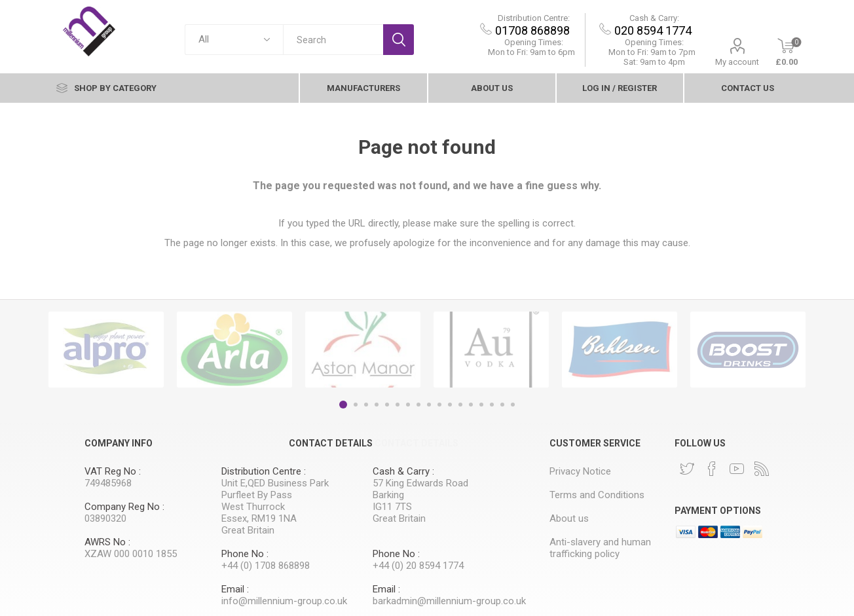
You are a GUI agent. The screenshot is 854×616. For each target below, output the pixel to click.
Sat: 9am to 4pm (655, 62)
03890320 (105, 518)
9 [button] (429, 405)
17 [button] (513, 405)
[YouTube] (737, 469)
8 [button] (418, 405)
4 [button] (377, 405)
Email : (235, 589)
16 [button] (502, 405)
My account (738, 62)
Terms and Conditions (597, 495)
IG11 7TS (392, 507)
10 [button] (439, 405)
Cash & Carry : (403, 471)
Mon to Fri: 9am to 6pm (533, 52)
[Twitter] (687, 469)
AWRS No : (107, 542)
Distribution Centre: (534, 18)
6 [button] (398, 405)
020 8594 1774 (654, 30)
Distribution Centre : (264, 471)
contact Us (748, 88)
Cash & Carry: (655, 18)
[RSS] (762, 469)
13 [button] (471, 405)
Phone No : (245, 554)
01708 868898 (534, 30)
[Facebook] (712, 469)
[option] (106, 350)
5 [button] (387, 405)
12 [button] (460, 405)
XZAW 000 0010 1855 (131, 554)
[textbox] (334, 40)
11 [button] (450, 405)
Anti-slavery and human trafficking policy (600, 548)
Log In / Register (620, 88)
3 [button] (366, 405)
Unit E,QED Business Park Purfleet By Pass (275, 489)
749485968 (108, 483)
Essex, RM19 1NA (259, 518)
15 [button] (492, 405)
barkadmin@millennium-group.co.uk (449, 601)
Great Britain (248, 530)
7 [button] (408, 405)
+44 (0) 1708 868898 (266, 566)
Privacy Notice (580, 471)
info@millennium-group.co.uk (284, 601)
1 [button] (343, 405)
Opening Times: (534, 42)
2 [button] (356, 405)
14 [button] (481, 405)
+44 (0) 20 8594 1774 (418, 566)
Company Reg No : (124, 507)
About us (492, 88)
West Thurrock (253, 507)
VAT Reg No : (113, 471)
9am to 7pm (653, 52)
